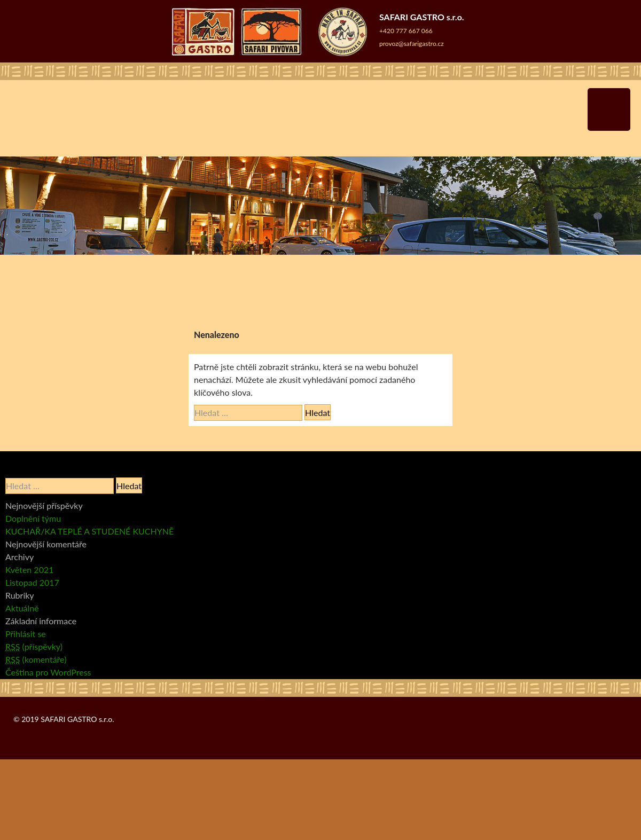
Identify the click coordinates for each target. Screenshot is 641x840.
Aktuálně (22, 608)
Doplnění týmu (33, 518)
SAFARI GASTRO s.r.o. (77, 719)
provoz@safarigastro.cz (412, 44)
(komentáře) (36, 660)
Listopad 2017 (32, 582)
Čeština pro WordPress (48, 672)
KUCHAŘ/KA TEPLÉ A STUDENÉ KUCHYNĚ (89, 531)
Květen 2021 (30, 570)
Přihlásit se (26, 634)
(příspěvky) (34, 647)
